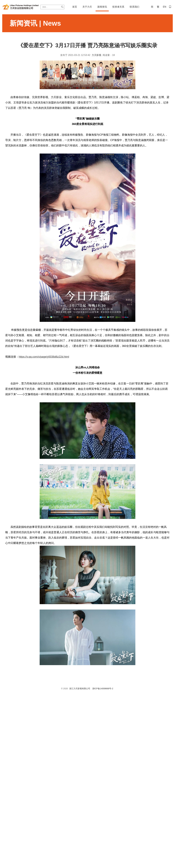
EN (165, 7)
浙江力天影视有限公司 (80, 689)
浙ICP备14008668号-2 (103, 689)
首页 (75, 7)
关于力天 (87, 7)
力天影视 (96, 55)
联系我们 (134, 7)
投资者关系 (118, 7)
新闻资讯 (102, 7)
